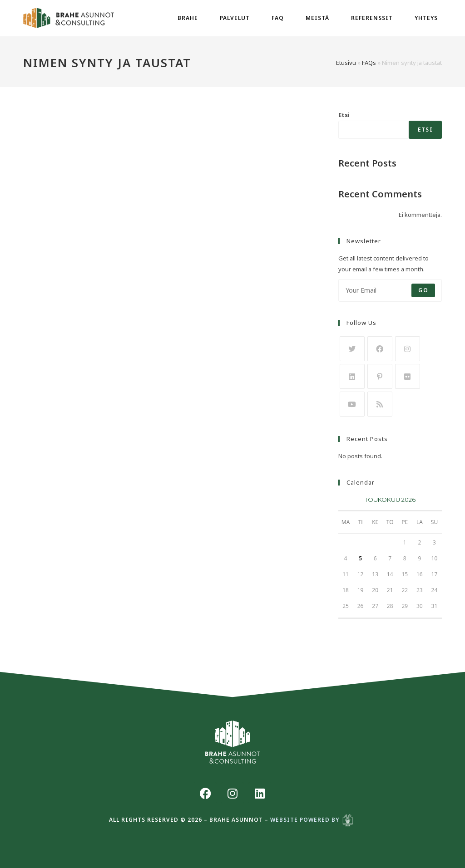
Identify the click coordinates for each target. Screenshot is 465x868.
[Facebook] (380, 349)
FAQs (369, 63)
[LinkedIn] (352, 376)
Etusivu (346, 63)
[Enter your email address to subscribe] (390, 290)
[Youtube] (352, 404)
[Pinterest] (380, 376)
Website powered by (313, 820)
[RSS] (380, 404)
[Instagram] (408, 349)
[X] (352, 349)
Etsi (344, 115)
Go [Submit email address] (423, 290)
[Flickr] (408, 376)
